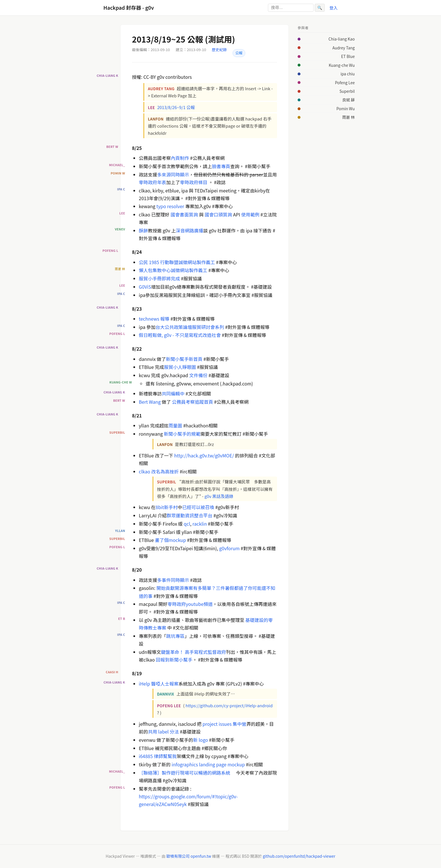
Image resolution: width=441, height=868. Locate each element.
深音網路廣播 (189, 230)
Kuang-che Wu (342, 65)
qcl (187, 524)
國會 (175, 214)
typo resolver (170, 206)
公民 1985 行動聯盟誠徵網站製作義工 (177, 262)
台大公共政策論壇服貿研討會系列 (190, 327)
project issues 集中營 (224, 724)
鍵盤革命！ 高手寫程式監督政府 (193, 652)
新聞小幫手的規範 (182, 434)
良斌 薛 (348, 100)
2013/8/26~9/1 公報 (176, 107)
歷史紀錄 (219, 50)
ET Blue (348, 56)
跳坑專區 (175, 636)
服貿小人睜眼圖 (180, 367)
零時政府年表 (153, 182)
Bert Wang (150, 402)
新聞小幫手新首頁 (184, 359)
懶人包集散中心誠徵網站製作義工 (173, 270)
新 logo (201, 740)
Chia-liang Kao (342, 39)
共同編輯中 (173, 393)
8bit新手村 (167, 507)
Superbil (347, 91)
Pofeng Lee (345, 83)
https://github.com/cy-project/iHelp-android (229, 705)
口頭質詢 (223, 214)
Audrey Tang (344, 48)
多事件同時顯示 (173, 580)
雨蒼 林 (348, 117)
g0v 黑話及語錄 (219, 496)
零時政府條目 (194, 182)
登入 (333, 8)
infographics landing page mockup (208, 764)
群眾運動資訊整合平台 (190, 515)
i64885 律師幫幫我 (158, 756)
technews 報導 (154, 319)
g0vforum (229, 548)
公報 (239, 53)
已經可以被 (194, 507)
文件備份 (198, 375)
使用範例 (250, 214)
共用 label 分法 (163, 732)
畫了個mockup (170, 540)
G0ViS (145, 287)
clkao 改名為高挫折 (159, 471)
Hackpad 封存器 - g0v (129, 8)
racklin (200, 524)
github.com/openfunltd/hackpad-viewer (299, 856)
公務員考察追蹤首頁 (193, 402)
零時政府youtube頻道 (190, 604)
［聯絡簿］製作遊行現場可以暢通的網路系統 (185, 773)
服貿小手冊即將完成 (159, 278)
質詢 (193, 214)
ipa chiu (348, 74)
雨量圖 (175, 425)
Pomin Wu (346, 108)
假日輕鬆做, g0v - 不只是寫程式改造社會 (180, 335)
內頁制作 (180, 158)
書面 (184, 214)
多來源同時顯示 (173, 174)
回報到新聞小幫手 (174, 660)
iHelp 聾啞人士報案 (159, 684)
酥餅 (143, 230)
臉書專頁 (221, 166)
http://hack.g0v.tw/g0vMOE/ (204, 455)
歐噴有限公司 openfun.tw (189, 856)
